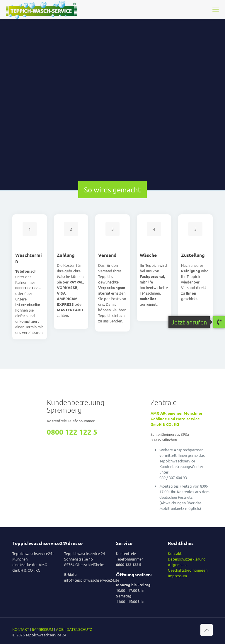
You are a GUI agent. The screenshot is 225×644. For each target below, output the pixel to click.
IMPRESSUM (42, 629)
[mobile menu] (216, 9)
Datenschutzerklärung (187, 559)
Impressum (177, 576)
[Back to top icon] (207, 630)
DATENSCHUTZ (79, 629)
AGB (60, 629)
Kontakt (175, 553)
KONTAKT (21, 629)
